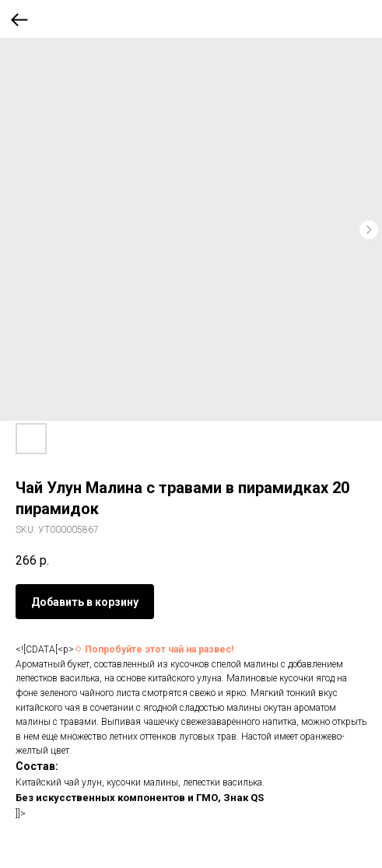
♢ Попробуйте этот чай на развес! (154, 649)
